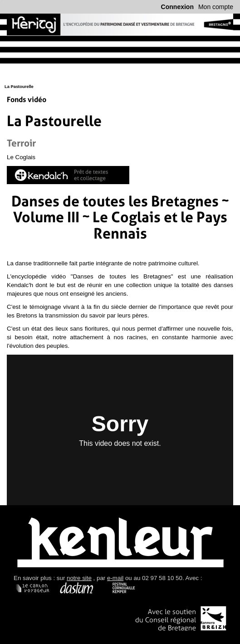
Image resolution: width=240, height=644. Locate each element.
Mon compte (216, 7)
